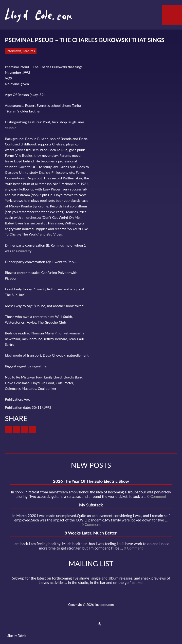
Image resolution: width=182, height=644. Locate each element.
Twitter (73, 624)
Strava (100, 624)
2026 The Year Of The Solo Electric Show (91, 481)
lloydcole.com (104, 605)
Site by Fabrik (17, 636)
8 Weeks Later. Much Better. (91, 533)
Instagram (109, 624)
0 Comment (157, 496)
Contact (64, 624)
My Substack (91, 505)
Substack (117, 624)
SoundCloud (91, 624)
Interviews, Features (21, 51)
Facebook (82, 624)
